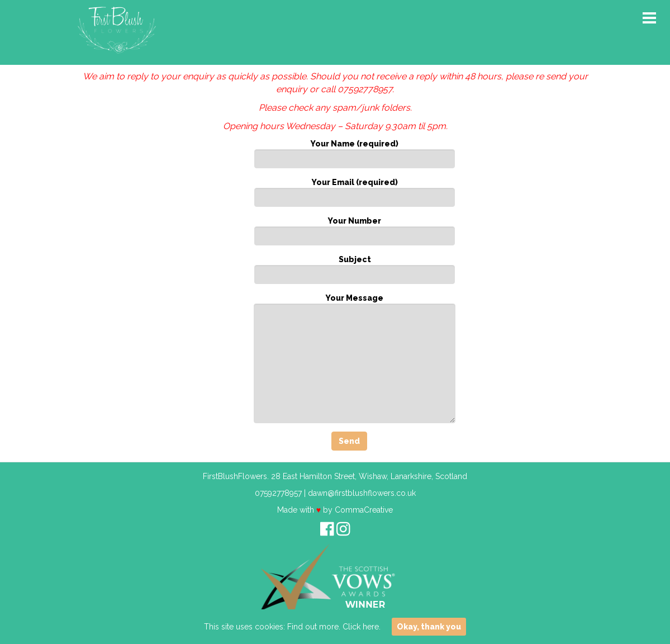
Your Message (355, 358)
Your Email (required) (355, 192)
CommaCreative (364, 510)
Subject (355, 269)
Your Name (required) (355, 154)
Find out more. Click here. (334, 627)
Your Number (355, 231)
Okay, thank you (429, 627)
